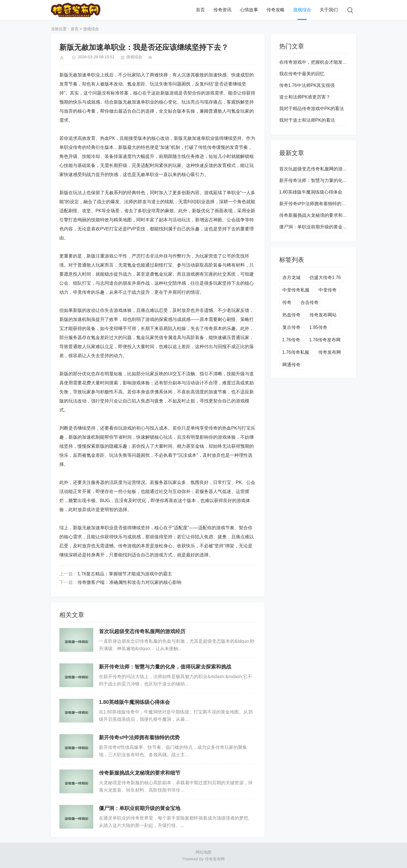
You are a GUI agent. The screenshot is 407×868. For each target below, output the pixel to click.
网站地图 (203, 852)
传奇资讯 (222, 10)
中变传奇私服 (296, 290)
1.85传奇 (318, 327)
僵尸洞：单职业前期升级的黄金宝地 (140, 808)
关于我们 (329, 10)
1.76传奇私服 (296, 352)
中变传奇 (328, 290)
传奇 (287, 302)
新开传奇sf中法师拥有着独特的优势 (139, 738)
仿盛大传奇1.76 (325, 277)
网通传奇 (291, 365)
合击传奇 (309, 302)
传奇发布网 (330, 352)
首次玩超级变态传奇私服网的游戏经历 (142, 631)
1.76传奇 (291, 340)
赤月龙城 (291, 277)
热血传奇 (291, 315)
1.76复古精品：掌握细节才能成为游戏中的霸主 (125, 574)
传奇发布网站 (323, 315)
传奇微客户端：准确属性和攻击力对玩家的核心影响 (129, 582)
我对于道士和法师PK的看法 (307, 120)
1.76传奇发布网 (325, 340)
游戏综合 (302, 10)
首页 (200, 10)
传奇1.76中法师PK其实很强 (307, 85)
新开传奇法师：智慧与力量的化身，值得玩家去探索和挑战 (165, 667)
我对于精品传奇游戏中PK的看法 (312, 109)
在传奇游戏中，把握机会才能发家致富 (318, 62)
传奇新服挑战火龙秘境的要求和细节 (140, 773)
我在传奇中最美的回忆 (302, 74)
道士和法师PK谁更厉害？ (305, 97)
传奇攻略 (276, 10)
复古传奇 (291, 327)
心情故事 (249, 10)
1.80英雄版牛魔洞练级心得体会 (134, 702)
